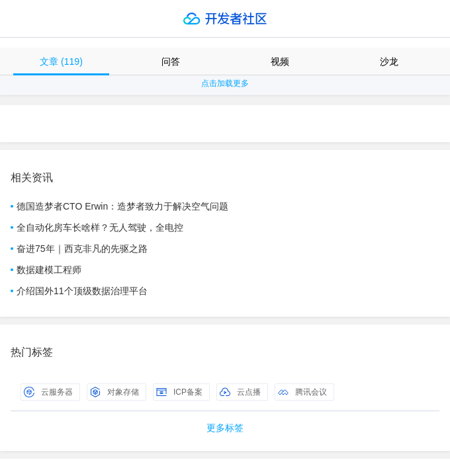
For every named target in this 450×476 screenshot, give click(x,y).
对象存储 (114, 392)
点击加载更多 (225, 83)
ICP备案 (179, 392)
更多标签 (225, 428)
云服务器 (48, 392)
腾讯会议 (302, 392)
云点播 (240, 392)
